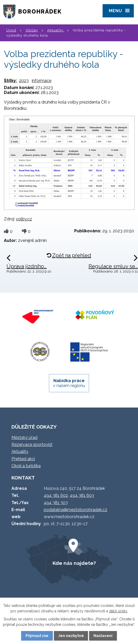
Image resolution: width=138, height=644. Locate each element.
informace (42, 81)
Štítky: (10, 81)
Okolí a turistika (26, 466)
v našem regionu (69, 383)
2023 (24, 81)
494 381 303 (56, 503)
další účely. (118, 611)
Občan (32, 30)
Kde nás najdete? (74, 563)
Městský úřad (24, 438)
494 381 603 (82, 495)
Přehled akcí (23, 459)
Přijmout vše (37, 636)
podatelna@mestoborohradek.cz (76, 510)
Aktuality (56, 30)
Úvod (11, 30)
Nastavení (103, 636)
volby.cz (24, 219)
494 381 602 (56, 495)
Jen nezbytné (71, 636)
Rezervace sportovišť (32, 445)
